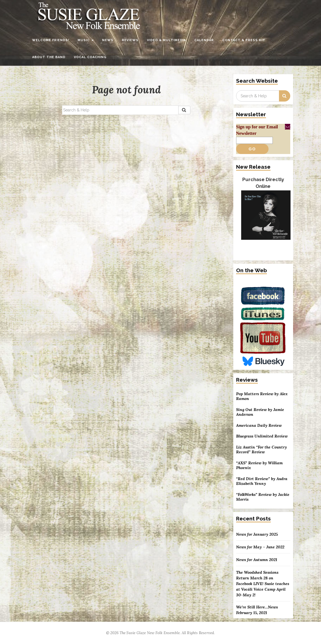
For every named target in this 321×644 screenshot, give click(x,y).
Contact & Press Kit (244, 40)
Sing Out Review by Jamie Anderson (260, 412)
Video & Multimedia (166, 40)
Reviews (130, 40)
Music (86, 40)
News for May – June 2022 (260, 547)
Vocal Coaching (90, 57)
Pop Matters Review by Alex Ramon (262, 396)
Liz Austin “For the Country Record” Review (261, 450)
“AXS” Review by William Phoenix (259, 466)
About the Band (49, 57)
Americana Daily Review (259, 426)
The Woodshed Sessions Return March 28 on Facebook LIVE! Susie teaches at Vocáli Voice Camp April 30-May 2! (263, 584)
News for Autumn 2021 (257, 560)
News (108, 40)
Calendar (204, 40)
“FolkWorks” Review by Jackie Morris (263, 497)
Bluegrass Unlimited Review (262, 436)
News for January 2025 (257, 534)
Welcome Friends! (51, 40)
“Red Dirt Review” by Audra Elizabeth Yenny (262, 481)
